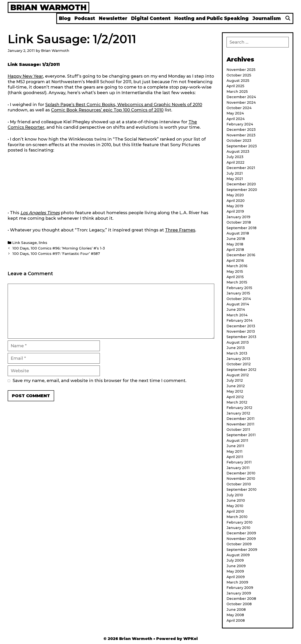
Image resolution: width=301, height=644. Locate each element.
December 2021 (241, 168)
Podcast (85, 18)
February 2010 (239, 522)
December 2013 (241, 326)
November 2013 (241, 332)
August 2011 (237, 441)
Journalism (267, 18)
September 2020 (242, 190)
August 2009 (238, 555)
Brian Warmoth (48, 7)
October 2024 (239, 108)
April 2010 (235, 511)
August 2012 (238, 375)
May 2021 (235, 179)
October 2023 (239, 141)
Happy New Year (25, 76)
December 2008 (241, 599)
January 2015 (238, 293)
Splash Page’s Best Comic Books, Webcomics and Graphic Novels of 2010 (124, 105)
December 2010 (241, 473)
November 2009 (241, 539)
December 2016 (241, 255)
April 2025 (235, 86)
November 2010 (241, 479)
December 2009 (241, 533)
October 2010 (239, 484)
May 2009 (235, 571)
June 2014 (236, 310)
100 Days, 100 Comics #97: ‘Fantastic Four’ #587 (56, 254)
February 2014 (240, 321)
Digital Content (151, 18)
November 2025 (241, 70)
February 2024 (240, 124)
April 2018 (235, 250)
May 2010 (235, 506)
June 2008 (236, 610)
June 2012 (236, 386)
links (43, 243)
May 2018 (235, 244)
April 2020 (236, 201)
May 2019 (235, 206)
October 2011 (238, 430)
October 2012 (239, 364)
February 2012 (239, 408)
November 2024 (241, 103)
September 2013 (241, 337)
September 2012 (241, 370)
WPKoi (191, 639)
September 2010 (241, 490)
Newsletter (113, 18)
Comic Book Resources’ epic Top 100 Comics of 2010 (107, 110)
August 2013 (238, 342)
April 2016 (235, 261)
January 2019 (238, 217)
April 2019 (235, 211)
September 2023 (242, 146)
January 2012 (238, 413)
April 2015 (235, 277)
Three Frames (180, 230)
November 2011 (240, 424)
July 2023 (235, 157)
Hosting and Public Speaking (211, 18)
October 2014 (239, 299)
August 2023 (238, 152)
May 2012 (235, 391)
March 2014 (237, 315)
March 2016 (237, 266)
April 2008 (236, 621)
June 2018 (236, 239)
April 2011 (235, 457)
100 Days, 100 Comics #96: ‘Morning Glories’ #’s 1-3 (59, 248)
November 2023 (241, 135)
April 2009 (236, 577)
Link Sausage (25, 243)
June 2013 (236, 348)
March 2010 (237, 517)
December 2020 (241, 184)
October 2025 (239, 75)
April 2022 (235, 162)
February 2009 (240, 588)
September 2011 (241, 435)
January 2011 (238, 468)
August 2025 (238, 81)
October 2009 (239, 544)
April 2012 (235, 397)
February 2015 (239, 288)
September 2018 (241, 228)
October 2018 (239, 222)
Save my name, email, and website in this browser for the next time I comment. (100, 381)
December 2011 (241, 419)
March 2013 (237, 353)
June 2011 (235, 446)
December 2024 (241, 97)
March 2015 (237, 282)
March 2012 (237, 402)
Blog (65, 18)
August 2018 (238, 233)
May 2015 (235, 272)
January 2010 (238, 528)
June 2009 (236, 566)
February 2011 (239, 462)
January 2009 (239, 593)
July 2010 (235, 495)
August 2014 (238, 304)
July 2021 (235, 173)
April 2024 (236, 119)
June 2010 (236, 501)
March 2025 (237, 92)
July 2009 (235, 560)
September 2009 (242, 550)
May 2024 (235, 113)
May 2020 (235, 195)
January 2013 (238, 359)
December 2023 (241, 130)
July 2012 (235, 380)
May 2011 (234, 452)
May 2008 (235, 615)
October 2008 (239, 604)
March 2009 (237, 582)
